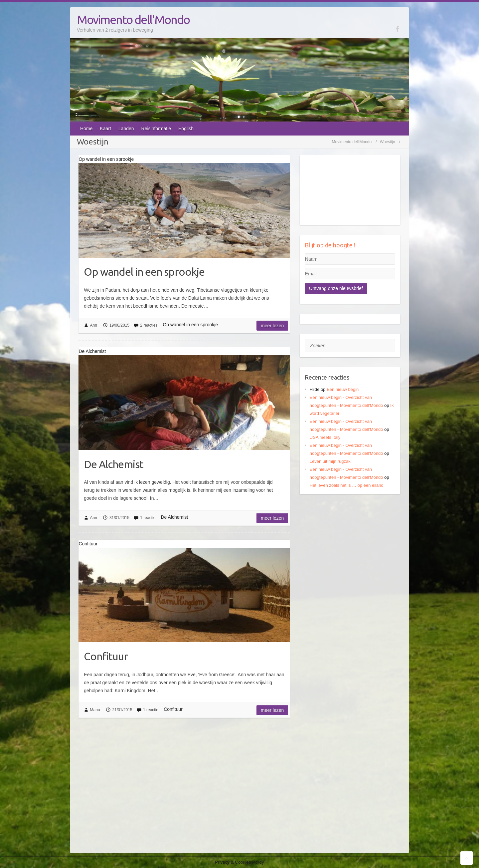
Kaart (105, 129)
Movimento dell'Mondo (133, 19)
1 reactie (148, 518)
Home (86, 129)
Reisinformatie (156, 129)
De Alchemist (114, 464)
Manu (95, 710)
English (186, 129)
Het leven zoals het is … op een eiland (347, 485)
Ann (94, 325)
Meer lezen (272, 326)
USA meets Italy (325, 437)
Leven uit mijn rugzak (330, 461)
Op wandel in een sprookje (144, 272)
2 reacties (149, 325)
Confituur (106, 656)
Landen (126, 129)
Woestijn (388, 142)
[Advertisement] (350, 546)
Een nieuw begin (343, 389)
